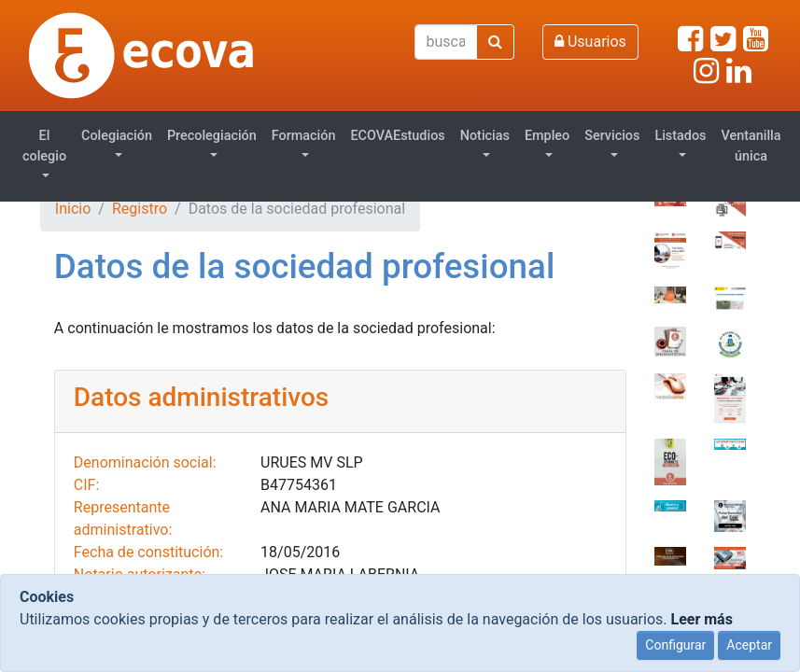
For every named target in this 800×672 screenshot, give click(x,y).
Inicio (73, 209)
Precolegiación (212, 136)
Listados (680, 136)
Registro (140, 209)
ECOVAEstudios (397, 136)
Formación (304, 136)
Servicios (612, 136)
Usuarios (590, 42)
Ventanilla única (751, 146)
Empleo (547, 136)
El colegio (44, 146)
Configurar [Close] (675, 645)
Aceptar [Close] (749, 645)
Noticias (485, 136)
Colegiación (117, 136)
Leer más (701, 619)
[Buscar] (446, 42)
